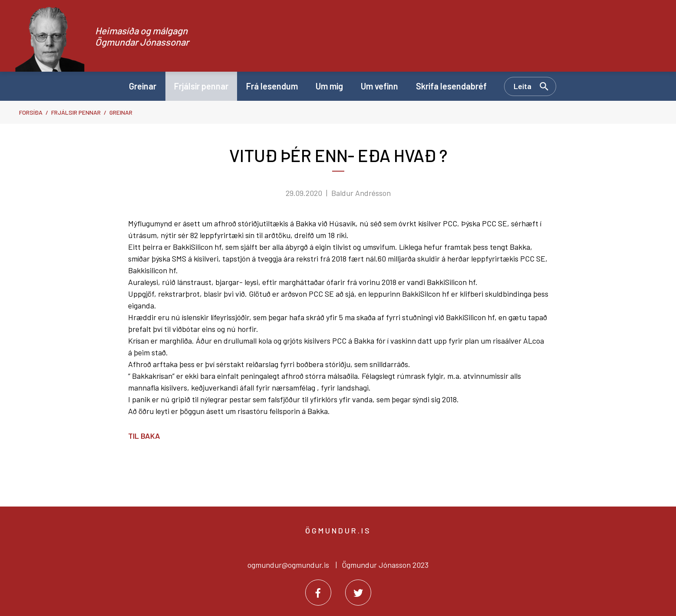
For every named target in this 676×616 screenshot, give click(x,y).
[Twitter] (358, 593)
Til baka (144, 436)
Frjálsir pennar (76, 112)
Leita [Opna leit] (523, 86)
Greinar (121, 112)
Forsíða (31, 112)
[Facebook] (318, 593)
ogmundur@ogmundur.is (288, 565)
